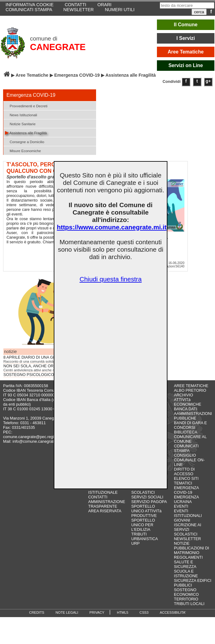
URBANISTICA (145, 539)
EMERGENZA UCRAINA (186, 499)
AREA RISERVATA (105, 511)
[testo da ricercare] (187, 5)
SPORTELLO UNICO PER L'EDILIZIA (143, 525)
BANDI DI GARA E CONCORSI (190, 425)
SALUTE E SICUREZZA (185, 564)
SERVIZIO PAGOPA (149, 502)
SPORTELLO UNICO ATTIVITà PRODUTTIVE (146, 511)
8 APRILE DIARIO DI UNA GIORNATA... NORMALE (48, 357)
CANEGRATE (58, 47)
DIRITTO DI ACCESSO (184, 471)
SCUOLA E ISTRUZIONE (186, 574)
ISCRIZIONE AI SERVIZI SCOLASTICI (188, 529)
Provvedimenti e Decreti (26, 106)
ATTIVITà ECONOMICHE (188, 402)
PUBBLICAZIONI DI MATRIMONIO (192, 550)
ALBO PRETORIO (190, 390)
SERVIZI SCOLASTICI (143, 490)
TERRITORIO (186, 599)
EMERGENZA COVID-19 (186, 490)
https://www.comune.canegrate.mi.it (112, 227)
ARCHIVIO (183, 395)
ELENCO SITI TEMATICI (186, 481)
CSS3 (144, 612)
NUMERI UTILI (120, 10)
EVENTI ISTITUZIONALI (188, 513)
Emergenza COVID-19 (77, 75)
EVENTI (181, 506)
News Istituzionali (21, 115)
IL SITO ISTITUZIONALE (103, 490)
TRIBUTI (139, 534)
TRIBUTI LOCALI (189, 604)
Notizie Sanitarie (20, 124)
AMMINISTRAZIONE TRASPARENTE (107, 504)
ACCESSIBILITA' (173, 612)
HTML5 (122, 612)
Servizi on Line (186, 65)
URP (135, 543)
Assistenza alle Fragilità (26, 132)
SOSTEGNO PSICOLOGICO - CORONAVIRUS (45, 375)
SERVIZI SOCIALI (147, 497)
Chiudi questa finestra (110, 279)
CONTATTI (98, 497)
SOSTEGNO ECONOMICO (186, 592)
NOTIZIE (182, 543)
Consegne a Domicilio (25, 141)
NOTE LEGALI (67, 612)
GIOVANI (182, 520)
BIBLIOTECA (185, 432)
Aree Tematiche (186, 52)
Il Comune (186, 25)
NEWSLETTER (78, 10)
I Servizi (186, 38)
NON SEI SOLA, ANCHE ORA (30, 366)
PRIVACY (97, 612)
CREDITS (37, 612)
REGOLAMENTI (188, 557)
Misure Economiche (23, 150)
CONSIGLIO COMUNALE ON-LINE (189, 460)
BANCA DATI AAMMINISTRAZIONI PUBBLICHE (193, 414)
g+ (208, 81)
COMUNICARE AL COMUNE (190, 439)
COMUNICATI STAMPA (29, 10)
